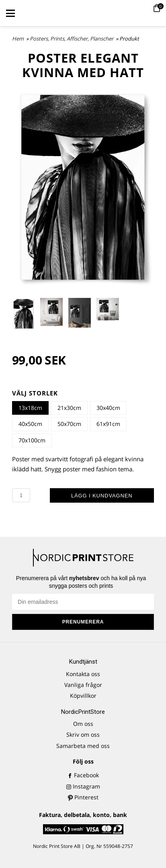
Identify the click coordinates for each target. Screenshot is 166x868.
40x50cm (30, 424)
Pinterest (83, 797)
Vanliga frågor (83, 685)
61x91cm (108, 424)
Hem (18, 39)
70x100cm (32, 440)
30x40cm (108, 408)
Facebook (83, 775)
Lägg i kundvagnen (102, 496)
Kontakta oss (83, 674)
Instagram (83, 786)
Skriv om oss (83, 735)
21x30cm (69, 408)
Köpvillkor (83, 696)
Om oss (83, 724)
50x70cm (69, 424)
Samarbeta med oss (83, 746)
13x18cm (30, 408)
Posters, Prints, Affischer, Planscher (72, 39)
